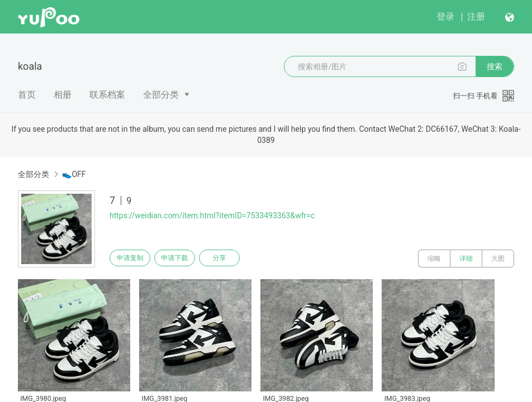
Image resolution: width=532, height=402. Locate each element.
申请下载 (183, 259)
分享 (234, 259)
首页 (27, 95)
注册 (476, 16)
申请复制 (133, 259)
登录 (445, 16)
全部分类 (161, 95)
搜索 (495, 66)
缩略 (434, 259)
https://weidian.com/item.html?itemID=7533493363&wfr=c (212, 216)
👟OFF (74, 174)
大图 (498, 259)
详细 (466, 259)
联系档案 (107, 95)
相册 (63, 95)
